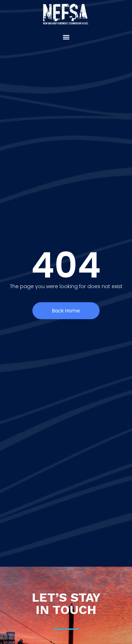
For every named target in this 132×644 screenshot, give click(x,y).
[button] (66, 37)
